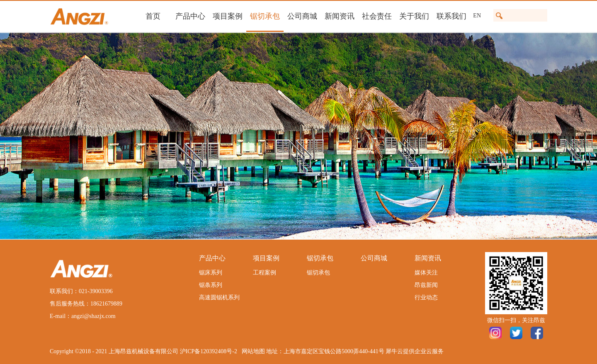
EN (477, 16)
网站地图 (252, 351)
